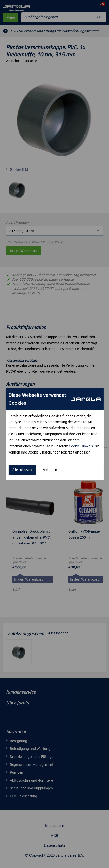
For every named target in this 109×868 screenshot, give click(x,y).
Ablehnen (50, 470)
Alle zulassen (22, 470)
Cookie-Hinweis (81, 446)
